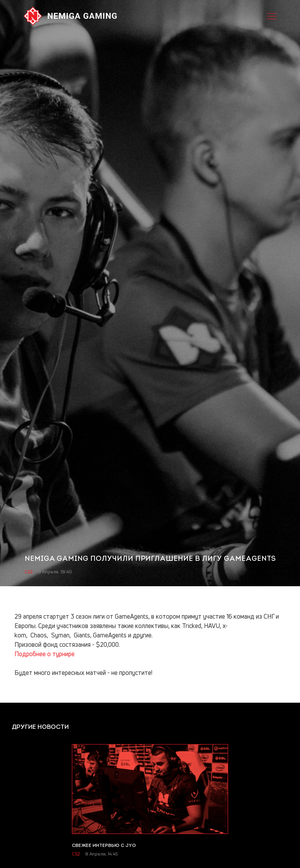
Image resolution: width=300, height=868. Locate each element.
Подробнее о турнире (45, 654)
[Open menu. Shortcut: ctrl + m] (272, 16)
